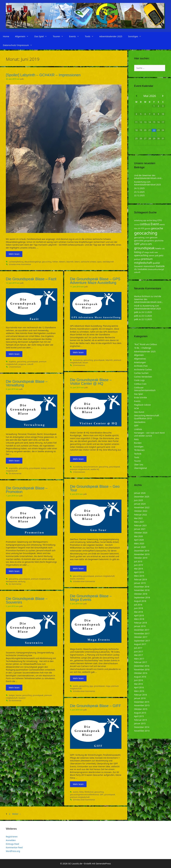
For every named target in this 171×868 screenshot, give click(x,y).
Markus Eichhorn (142, 296)
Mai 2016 (139, 684)
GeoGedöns (140, 422)
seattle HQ (95, 469)
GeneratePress (103, 863)
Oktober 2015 (141, 709)
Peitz (137, 439)
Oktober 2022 (141, 511)
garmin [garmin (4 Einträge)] (148, 229)
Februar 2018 (141, 623)
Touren (59, 36)
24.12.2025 (139, 188)
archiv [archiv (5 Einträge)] (149, 220)
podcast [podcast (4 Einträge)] (137, 259)
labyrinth (70, 262)
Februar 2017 (141, 662)
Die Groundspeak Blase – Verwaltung (27, 383)
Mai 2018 (139, 612)
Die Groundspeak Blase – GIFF (96, 706)
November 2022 (142, 507)
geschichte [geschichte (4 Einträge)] (159, 241)
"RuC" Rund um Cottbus (146, 344)
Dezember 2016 (142, 666)
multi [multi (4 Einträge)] (152, 252)
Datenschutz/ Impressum (19, 45)
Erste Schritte (141, 397)
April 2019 (139, 572)
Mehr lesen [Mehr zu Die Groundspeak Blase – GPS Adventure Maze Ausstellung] (78, 352)
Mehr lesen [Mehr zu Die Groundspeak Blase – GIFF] (78, 784)
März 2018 (139, 619)
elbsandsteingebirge (33, 262)
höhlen (55, 262)
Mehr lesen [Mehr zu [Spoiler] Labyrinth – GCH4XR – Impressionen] (14, 254)
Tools (91, 36)
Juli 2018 (138, 605)
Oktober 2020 (141, 533)
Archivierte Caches (143, 370)
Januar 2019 (140, 583)
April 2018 (139, 615)
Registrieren (12, 837)
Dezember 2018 (142, 587)
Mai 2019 (139, 569)
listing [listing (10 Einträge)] (138, 252)
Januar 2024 (140, 504)
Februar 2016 (141, 695)
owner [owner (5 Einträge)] (151, 256)
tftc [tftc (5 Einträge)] (136, 269)
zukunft (30, 364)
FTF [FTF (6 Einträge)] (142, 228)
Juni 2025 (139, 500)
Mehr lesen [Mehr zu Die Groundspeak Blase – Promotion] (14, 571)
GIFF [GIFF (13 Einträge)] (137, 244)
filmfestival (89, 792)
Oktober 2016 (141, 673)
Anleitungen (140, 362)
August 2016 (140, 677)
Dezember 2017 (142, 630)
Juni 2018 (139, 608)
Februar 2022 (141, 515)
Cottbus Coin (140, 384)
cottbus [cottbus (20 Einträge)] (145, 224)
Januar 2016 (140, 698)
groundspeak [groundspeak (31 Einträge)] (144, 248)
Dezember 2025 (142, 497)
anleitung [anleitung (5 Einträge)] (138, 220)
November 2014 (142, 731)
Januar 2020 (140, 547)
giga (91, 686)
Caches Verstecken (143, 377)
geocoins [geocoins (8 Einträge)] (139, 240)
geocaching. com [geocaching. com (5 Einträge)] (142, 237)
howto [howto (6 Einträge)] (158, 248)
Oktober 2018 (141, 594)
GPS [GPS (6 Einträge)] (150, 244)
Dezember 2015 (142, 702)
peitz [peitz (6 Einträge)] (161, 255)
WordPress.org (13, 851)
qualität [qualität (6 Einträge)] (156, 263)
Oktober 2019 (141, 558)
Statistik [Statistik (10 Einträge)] (160, 266)
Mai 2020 (139, 536)
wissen (85, 363)
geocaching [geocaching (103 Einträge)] (146, 233)
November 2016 (142, 670)
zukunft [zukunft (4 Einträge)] (137, 272)
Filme (81, 792)
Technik (138, 454)
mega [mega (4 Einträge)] (147, 252)
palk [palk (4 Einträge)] (157, 256)
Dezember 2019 (142, 551)
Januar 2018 (140, 626)
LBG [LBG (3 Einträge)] (163, 249)
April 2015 (139, 716)
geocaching (47, 262)
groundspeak (33, 362)
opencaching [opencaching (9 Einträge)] (141, 255)
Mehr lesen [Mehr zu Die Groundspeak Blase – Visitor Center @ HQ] (78, 459)
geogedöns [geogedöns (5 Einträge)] (149, 241)
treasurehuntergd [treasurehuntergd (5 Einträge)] (156, 269)
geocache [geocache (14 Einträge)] (157, 228)
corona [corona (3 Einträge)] (137, 225)
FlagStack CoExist (142, 405)
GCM (137, 408)
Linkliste (138, 429)
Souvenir (22, 698)
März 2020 (139, 543)
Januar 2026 (140, 493)
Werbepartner (11, 581)
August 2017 (140, 644)
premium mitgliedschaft (80, 469)
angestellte (13, 468)
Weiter (17, 814)
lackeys (44, 468)
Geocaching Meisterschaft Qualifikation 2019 (147, 417)
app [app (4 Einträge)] (145, 220)
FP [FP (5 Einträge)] (139, 229)
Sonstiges (136, 36)
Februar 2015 (141, 720)
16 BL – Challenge (143, 348)
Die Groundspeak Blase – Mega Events (91, 598)
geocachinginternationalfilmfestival (84, 794)
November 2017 (142, 634)
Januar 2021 (140, 529)
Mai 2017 (139, 655)
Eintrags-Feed (12, 844)
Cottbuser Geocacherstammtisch (145, 389)
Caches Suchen (141, 373)
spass (99, 262)
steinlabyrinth (108, 262)
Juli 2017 (138, 648)
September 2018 (142, 597)
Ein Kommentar (15, 473)
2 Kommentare (15, 367)
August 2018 (140, 601)
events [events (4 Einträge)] (162, 225)
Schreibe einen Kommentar (20, 264)
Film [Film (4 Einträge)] (136, 229)
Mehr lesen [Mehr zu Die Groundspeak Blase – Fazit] (14, 354)
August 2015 (140, 713)
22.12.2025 (139, 195)
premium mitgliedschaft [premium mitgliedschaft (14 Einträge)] (143, 261)
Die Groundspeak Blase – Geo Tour (95, 488)
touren (73, 579)
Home (6, 36)
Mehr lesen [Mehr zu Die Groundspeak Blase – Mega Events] (78, 678)
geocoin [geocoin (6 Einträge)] (154, 237)
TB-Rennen (139, 450)
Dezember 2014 (142, 727)
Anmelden (11, 840)
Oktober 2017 (141, 637)
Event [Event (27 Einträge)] (155, 224)
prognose (22, 364)
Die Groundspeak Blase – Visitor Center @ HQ (91, 382)
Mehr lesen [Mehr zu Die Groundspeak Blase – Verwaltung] (14, 461)
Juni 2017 (139, 652)
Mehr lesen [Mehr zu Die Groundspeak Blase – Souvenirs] (14, 688)
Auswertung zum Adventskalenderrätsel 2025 (148, 183)
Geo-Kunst (139, 412)
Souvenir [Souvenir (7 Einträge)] (139, 266)
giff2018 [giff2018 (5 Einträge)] (144, 244)
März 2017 (139, 659)
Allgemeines (140, 359)
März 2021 (139, 522)
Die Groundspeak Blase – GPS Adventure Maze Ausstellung (95, 281)
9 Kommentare (79, 365)
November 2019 (142, 554)
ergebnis (12, 362)
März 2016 (139, 691)
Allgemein (23, 36)
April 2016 (139, 687)
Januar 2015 (140, 723)
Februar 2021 (141, 525)
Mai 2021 (139, 518)
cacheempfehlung (16, 262)
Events (76, 36)
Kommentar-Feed (14, 847)
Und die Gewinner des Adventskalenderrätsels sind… (148, 177)
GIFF (101, 794)
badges (12, 695)
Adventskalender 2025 (111, 36)
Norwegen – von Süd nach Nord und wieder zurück (149, 434)
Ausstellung (78, 360)
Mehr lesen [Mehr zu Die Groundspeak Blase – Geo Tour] (78, 568)
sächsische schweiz (88, 262)
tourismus (81, 579)
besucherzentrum (91, 467)
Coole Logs (139, 380)
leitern (77, 262)
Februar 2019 (141, 579)
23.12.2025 (139, 192)
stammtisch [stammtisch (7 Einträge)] (149, 266)
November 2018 (142, 590)
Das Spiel (42, 36)
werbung (22, 581)
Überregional (141, 468)
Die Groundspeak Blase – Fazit (31, 279)
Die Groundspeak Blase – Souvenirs (27, 600)
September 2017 (142, 641)
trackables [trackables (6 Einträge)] (142, 269)
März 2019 (139, 576)
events (76, 686)
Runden (138, 443)
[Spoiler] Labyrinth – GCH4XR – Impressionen (43, 75)
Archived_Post (141, 366)
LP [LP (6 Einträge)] (143, 252)
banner (18, 695)
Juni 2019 (139, 565)
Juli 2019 (138, 561)
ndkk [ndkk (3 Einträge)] (156, 252)
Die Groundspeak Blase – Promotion (27, 490)
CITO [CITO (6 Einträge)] (160, 220)
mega (108, 686)
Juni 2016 (139, 680)
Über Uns (139, 465)
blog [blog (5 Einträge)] (155, 220)
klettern (62, 262)
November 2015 (142, 705)
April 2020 (139, 540)
